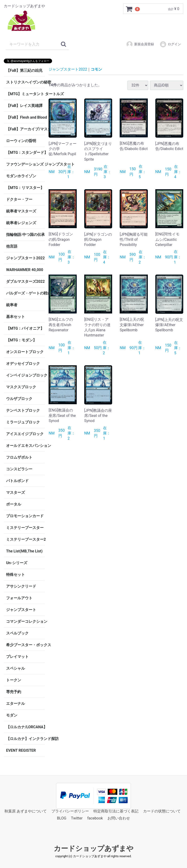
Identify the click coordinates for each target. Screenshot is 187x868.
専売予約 (14, 692)
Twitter (77, 818)
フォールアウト (19, 598)
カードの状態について (162, 811)
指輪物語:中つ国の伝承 (25, 235)
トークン (14, 680)
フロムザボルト (19, 457)
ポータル (14, 504)
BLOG (62, 818)
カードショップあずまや (94, 848)
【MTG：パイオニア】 (25, 328)
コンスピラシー (19, 469)
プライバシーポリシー (70, 811)
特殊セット (15, 575)
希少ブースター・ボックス (25, 645)
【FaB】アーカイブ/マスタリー (25, 129)
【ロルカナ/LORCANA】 (25, 727)
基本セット (15, 317)
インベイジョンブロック (25, 375)
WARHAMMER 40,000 (25, 270)
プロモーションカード (25, 516)
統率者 (12, 305)
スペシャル (15, 668)
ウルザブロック (19, 399)
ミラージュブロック (23, 422)
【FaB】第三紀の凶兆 (24, 70)
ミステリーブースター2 (25, 539)
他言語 (12, 246)
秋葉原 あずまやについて (26, 811)
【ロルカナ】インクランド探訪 (25, 739)
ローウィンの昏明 (21, 141)
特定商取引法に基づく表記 (116, 811)
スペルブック (17, 633)
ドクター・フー (19, 199)
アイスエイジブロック (25, 434)
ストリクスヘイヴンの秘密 (25, 82)
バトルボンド (17, 481)
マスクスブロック (21, 387)
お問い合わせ (119, 818)
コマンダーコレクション (25, 621)
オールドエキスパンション (25, 446)
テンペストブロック (23, 410)
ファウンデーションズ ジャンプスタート (25, 164)
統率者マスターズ (21, 211)
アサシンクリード (21, 586)
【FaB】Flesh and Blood (25, 117)
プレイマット (17, 657)
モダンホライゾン (21, 176)
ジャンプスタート (21, 610)
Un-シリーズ (17, 563)
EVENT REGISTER (21, 750)
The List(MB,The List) (24, 551)
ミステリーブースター (25, 528)
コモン (96, 69)
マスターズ (15, 492)
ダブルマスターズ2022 (25, 281)
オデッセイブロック (23, 364)
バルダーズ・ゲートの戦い (25, 293)
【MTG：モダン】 (21, 340)
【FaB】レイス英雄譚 (24, 106)
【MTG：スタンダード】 (25, 153)
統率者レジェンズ (21, 223)
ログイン (170, 44)
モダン (12, 715)
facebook (95, 818)
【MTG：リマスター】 (25, 188)
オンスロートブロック (25, 352)
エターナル (15, 704)
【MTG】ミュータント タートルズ (25, 94)
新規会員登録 (140, 44)
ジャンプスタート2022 (25, 258)
